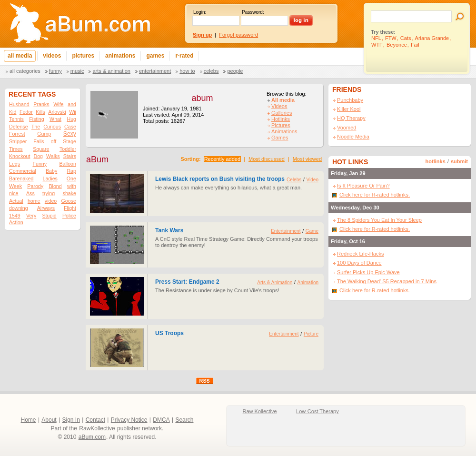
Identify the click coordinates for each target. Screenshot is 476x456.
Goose (69, 201)
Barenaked (21, 178)
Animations (284, 131)
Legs (15, 164)
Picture (311, 334)
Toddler (68, 149)
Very (31, 216)
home (34, 201)
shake (69, 193)
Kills (40, 112)
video (51, 201)
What (55, 119)
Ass (30, 193)
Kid (13, 112)
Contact (95, 420)
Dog (38, 156)
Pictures (281, 125)
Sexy (70, 134)
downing (19, 208)
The (36, 127)
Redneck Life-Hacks (360, 254)
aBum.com (92, 437)
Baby (51, 171)
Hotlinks (281, 119)
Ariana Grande (432, 38)
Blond (55, 186)
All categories (25, 71)
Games (280, 138)
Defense (19, 127)
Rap (71, 171)
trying (49, 193)
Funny (55, 71)
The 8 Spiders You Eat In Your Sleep (379, 220)
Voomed (347, 128)
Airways (46, 208)
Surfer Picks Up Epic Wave (368, 272)
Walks (53, 156)
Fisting (36, 119)
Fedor (26, 112)
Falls (39, 141)
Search (184, 420)
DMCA (161, 420)
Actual (16, 201)
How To (187, 71)
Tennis (16, 119)
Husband (19, 104)
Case (70, 127)
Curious (52, 127)
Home (29, 420)
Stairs (70, 156)
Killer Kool (349, 109)
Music (77, 71)
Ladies (50, 178)
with (72, 186)
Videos (279, 106)
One (71, 178)
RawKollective (97, 428)
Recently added (222, 159)
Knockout (20, 156)
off (54, 141)
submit (459, 161)
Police (69, 216)
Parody (35, 186)
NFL (376, 38)
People (235, 71)
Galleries (282, 113)
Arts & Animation (111, 71)
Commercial (23, 171)
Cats (406, 38)
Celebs (211, 71)
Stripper (18, 141)
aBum (97, 159)
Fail (415, 45)
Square (41, 149)
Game (312, 231)
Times (16, 149)
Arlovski (57, 112)
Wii (73, 112)
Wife (58, 104)
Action (16, 222)
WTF (377, 45)
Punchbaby (350, 100)
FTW (391, 38)
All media (283, 100)
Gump (44, 134)
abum (202, 98)
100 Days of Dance (359, 263)
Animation (308, 283)
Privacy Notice (129, 420)
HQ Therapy (351, 118)
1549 (15, 216)
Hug (71, 119)
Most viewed (307, 159)
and (72, 104)
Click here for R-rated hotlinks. (375, 195)
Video (312, 180)
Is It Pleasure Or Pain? (363, 186)
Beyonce (397, 45)
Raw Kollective (260, 411)
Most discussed (267, 159)
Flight (70, 208)
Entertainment (155, 71)
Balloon (68, 164)
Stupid (50, 216)
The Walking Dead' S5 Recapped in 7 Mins (387, 281)
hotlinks (436, 161)
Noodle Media (353, 137)
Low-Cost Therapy (317, 411)
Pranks (41, 104)
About (49, 420)
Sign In (71, 420)
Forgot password (238, 35)
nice (14, 193)
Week (15, 186)
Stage (69, 141)
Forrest (17, 134)
